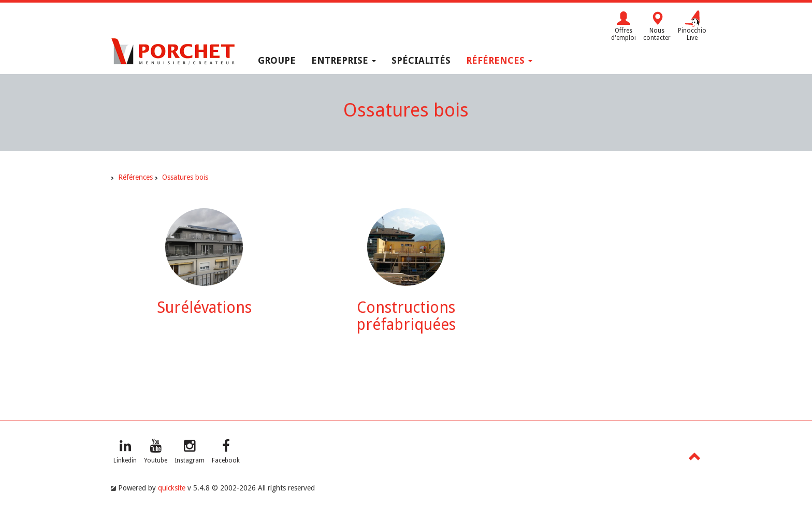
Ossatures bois (185, 177)
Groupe (277, 60)
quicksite (172, 488)
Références (499, 60)
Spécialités (421, 60)
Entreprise (344, 60)
